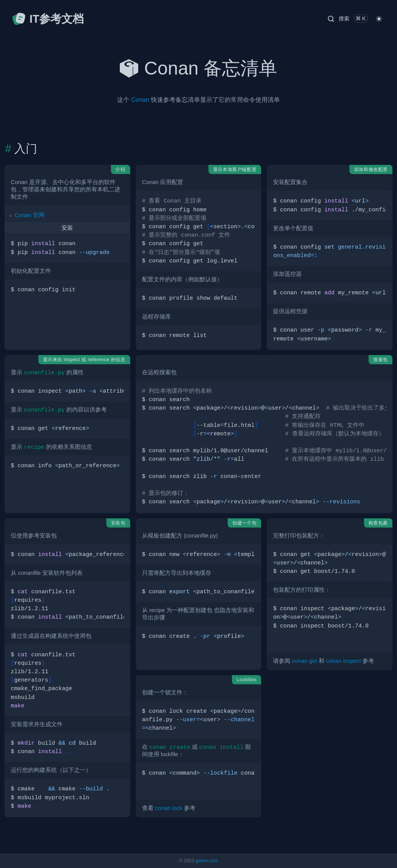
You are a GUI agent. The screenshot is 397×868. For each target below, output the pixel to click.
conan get (305, 661)
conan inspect (343, 661)
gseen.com (207, 861)
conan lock (169, 808)
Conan (140, 100)
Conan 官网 (30, 215)
